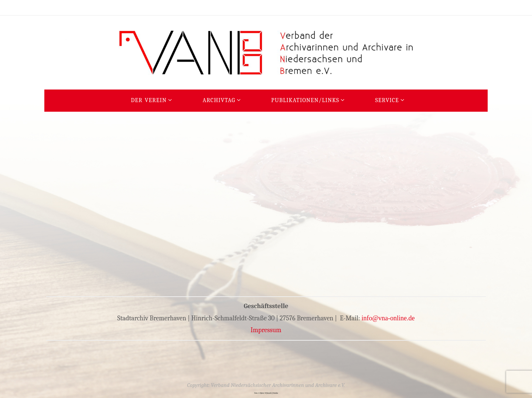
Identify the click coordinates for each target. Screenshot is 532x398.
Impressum (266, 330)
